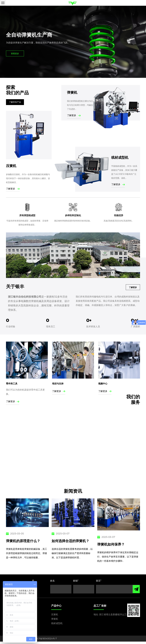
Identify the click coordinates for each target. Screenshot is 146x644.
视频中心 (103, 401)
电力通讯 (72, 466)
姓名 (52, 583)
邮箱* (76, 583)
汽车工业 (13, 466)
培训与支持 (58, 401)
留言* (99, 583)
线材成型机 (57, 626)
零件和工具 (12, 401)
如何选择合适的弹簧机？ (71, 541)
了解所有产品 (15, 103)
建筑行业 (130, 466)
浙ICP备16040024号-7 (46, 641)
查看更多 (15, 54)
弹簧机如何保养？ (113, 544)
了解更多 (74, 115)
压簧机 (55, 617)
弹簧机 (72, 92)
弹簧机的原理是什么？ (24, 541)
